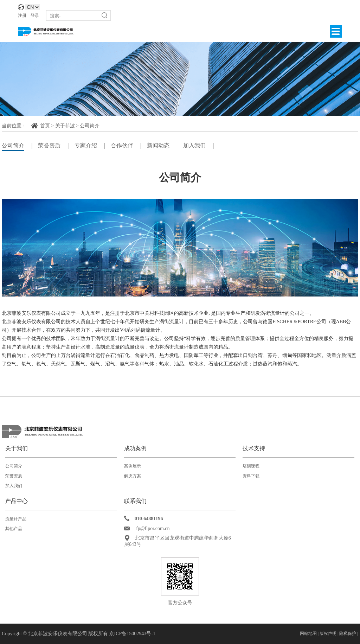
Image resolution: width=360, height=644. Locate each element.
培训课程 (251, 466)
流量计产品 (16, 519)
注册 (22, 15)
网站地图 (308, 633)
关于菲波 (65, 126)
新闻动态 (158, 145)
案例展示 (133, 466)
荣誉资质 (49, 145)
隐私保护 (348, 633)
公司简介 (90, 126)
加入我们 (194, 145)
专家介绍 (86, 145)
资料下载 (251, 476)
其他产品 (14, 529)
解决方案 (133, 476)
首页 (45, 126)
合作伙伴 (122, 145)
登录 (35, 15)
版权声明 (329, 633)
